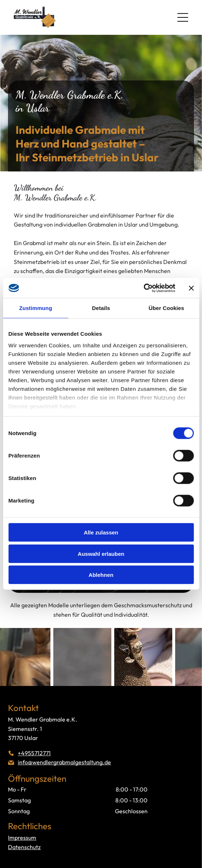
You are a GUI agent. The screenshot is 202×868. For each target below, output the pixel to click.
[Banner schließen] (191, 288)
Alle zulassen (101, 532)
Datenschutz (24, 847)
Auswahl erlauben (101, 554)
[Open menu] (183, 17)
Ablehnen (101, 575)
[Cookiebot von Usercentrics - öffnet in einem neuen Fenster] (143, 288)
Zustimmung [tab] (36, 308)
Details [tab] (101, 308)
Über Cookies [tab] (166, 308)
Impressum (22, 838)
